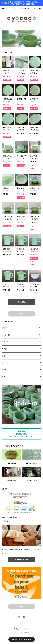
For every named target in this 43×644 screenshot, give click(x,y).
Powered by (22, 633)
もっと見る (22, 302)
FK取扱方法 (11, 481)
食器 (4, 356)
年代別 (4, 349)
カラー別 (5, 342)
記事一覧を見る (22, 559)
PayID (22, 314)
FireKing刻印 (32, 463)
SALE (4, 328)
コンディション (32, 481)
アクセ (4, 370)
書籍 (4, 377)
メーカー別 (6, 335)
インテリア (6, 363)
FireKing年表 (11, 463)
